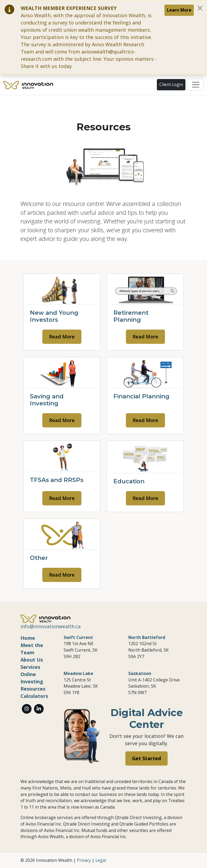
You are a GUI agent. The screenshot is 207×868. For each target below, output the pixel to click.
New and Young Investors (54, 316)
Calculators (34, 696)
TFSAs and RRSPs (57, 480)
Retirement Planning (131, 316)
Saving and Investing (47, 400)
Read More (62, 337)
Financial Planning (142, 396)
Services (30, 667)
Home (28, 638)
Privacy (84, 860)
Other (39, 558)
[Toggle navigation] (196, 85)
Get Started (146, 758)
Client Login (171, 84)
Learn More (179, 10)
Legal (101, 860)
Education (129, 481)
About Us (32, 660)
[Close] (200, 8)
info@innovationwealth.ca (51, 626)
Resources (33, 689)
